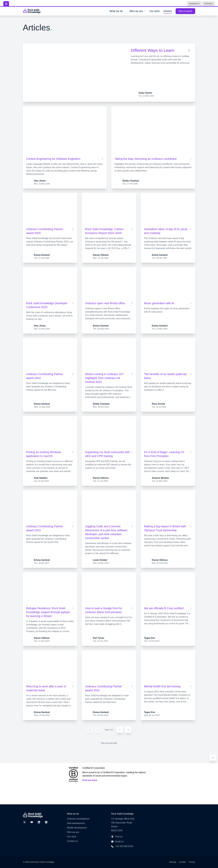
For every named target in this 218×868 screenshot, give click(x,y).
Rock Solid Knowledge (44, 862)
